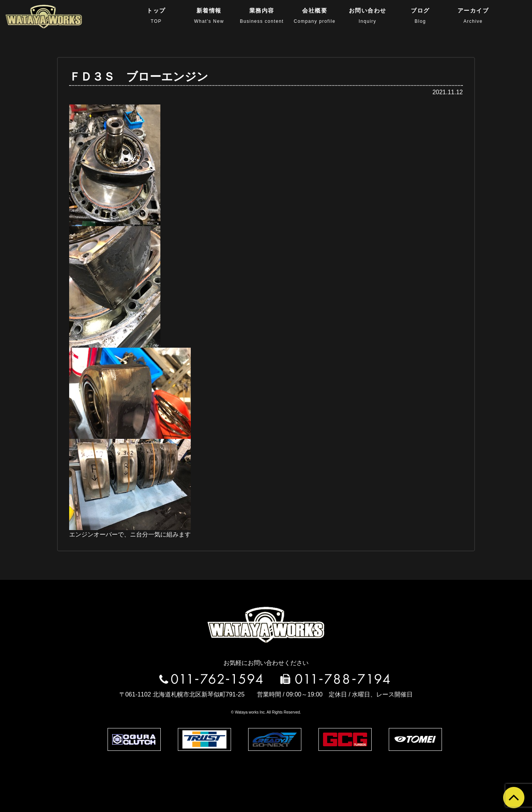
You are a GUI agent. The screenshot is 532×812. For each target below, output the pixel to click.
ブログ (420, 16)
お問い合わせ (368, 16)
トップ (156, 16)
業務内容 (262, 16)
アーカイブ (473, 16)
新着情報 (209, 16)
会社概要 (315, 16)
